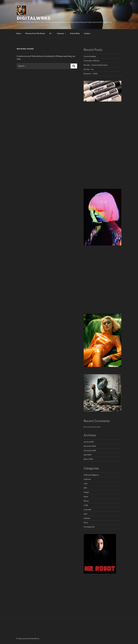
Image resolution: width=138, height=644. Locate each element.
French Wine (75, 33)
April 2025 (88, 455)
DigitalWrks (34, 18)
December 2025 (90, 446)
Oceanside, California (91, 61)
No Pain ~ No (88, 69)
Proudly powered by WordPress (28, 639)
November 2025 (90, 450)
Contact (87, 33)
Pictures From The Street (35, 33)
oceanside (87, 510)
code (85, 483)
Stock (86, 522)
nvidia (86, 505)
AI (51, 33)
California (87, 479)
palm (85, 514)
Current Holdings (90, 56)
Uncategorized (89, 527)
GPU (85, 488)
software (87, 518)
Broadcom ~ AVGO (91, 74)
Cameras (62, 33)
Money (86, 501)
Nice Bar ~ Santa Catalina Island (95, 65)
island (86, 497)
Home (19, 33)
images (86, 492)
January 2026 (89, 442)
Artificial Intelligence (91, 475)
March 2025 (88, 459)
